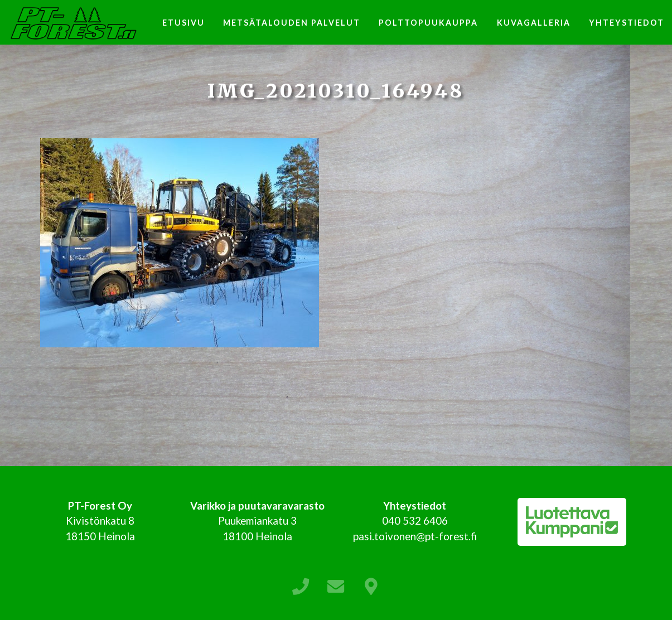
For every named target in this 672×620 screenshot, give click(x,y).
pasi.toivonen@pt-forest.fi (415, 536)
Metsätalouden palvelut (292, 23)
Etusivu (183, 23)
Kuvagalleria (534, 23)
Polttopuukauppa (428, 23)
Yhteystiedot (627, 23)
